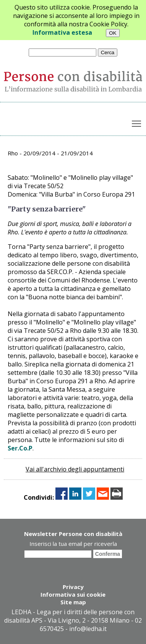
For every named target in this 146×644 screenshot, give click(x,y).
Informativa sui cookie (73, 594)
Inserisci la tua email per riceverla (73, 544)
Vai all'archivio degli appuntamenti (75, 469)
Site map (73, 602)
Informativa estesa (62, 32)
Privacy (73, 587)
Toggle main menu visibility (137, 122)
